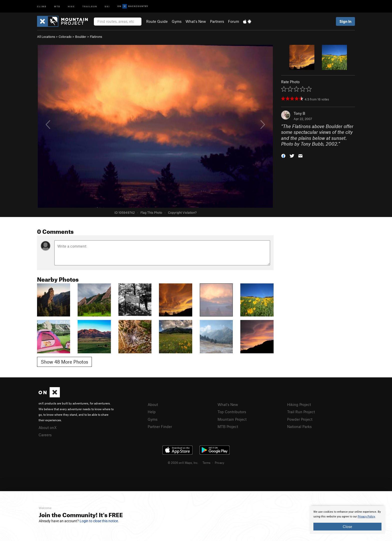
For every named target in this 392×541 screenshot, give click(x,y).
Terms (207, 463)
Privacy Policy (366, 517)
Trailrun (90, 6)
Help (152, 412)
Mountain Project (232, 419)
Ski (107, 6)
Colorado (65, 37)
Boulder (81, 37)
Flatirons (96, 37)
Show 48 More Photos (64, 362)
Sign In (345, 21)
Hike (71, 6)
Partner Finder (160, 426)
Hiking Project (299, 404)
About (153, 404)
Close (347, 526)
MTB (57, 6)
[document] (347, 520)
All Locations (46, 37)
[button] (283, 155)
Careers (45, 435)
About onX (48, 427)
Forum (234, 21)
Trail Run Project (301, 412)
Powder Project (300, 419)
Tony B (299, 113)
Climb (42, 6)
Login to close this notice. (99, 521)
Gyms (177, 21)
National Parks (299, 426)
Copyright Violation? (182, 212)
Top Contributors (232, 412)
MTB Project (228, 426)
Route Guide (157, 21)
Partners (217, 21)
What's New (196, 21)
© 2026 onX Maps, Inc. (183, 463)
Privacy (220, 463)
